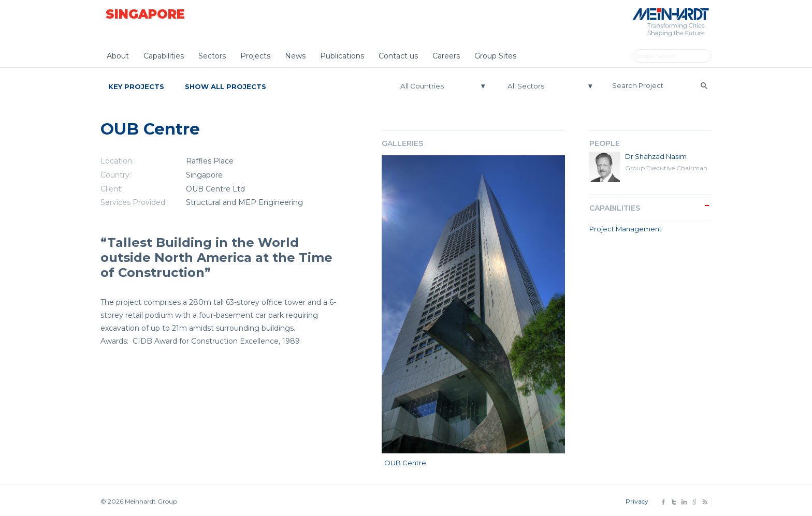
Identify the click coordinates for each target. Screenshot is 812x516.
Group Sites (495, 56)
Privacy (637, 501)
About (118, 56)
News (295, 56)
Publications (342, 56)
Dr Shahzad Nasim (656, 156)
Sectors (212, 56)
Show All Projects (226, 86)
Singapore (145, 14)
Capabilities (164, 56)
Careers (446, 56)
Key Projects (136, 86)
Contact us (398, 56)
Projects (255, 56)
